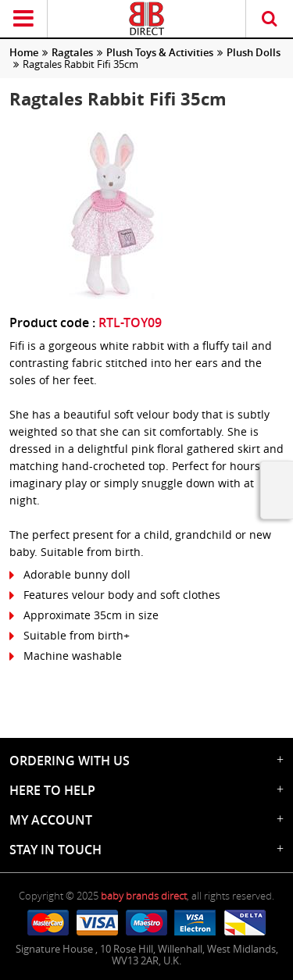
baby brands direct (144, 896)
